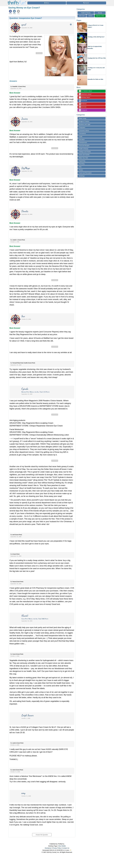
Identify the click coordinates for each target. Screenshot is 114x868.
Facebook (83, 101)
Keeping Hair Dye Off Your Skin (97, 58)
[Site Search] (86, 3)
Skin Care (82, 16)
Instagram (83, 110)
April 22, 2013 (100, 16)
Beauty (100, 13)
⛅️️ (71, 850)
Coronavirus (82, 133)
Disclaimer (48, 848)
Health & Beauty (86, 13)
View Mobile (62, 846)
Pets (80, 167)
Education (82, 140)
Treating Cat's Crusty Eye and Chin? (96, 69)
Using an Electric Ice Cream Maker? (95, 26)
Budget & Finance (84, 121)
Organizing (82, 161)
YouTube (83, 107)
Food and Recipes (84, 146)
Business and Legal (85, 124)
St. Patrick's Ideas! (85, 91)
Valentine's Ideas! (85, 94)
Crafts (81, 137)
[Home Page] (17, 1)
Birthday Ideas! (84, 97)
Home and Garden (84, 155)
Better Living (82, 118)
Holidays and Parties (85, 152)
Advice (90, 16)
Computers (82, 127)
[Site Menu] (47, 3)
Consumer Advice (84, 130)
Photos (81, 170)
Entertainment (83, 143)
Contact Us (66, 848)
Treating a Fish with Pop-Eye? (96, 37)
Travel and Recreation (85, 173)
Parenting (82, 164)
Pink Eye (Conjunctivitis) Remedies (95, 47)
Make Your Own (83, 158)
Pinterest (83, 104)
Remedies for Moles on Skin (95, 79)
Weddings (82, 176)
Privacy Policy (57, 848)
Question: (26, 18)
